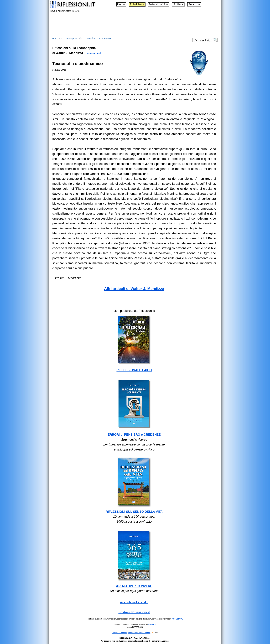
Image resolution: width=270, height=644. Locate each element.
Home (54, 38)
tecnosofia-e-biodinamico (97, 38)
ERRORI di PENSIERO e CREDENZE (134, 435)
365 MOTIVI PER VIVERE (134, 586)
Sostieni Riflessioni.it (134, 612)
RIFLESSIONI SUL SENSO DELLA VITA (134, 512)
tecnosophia (71, 38)
